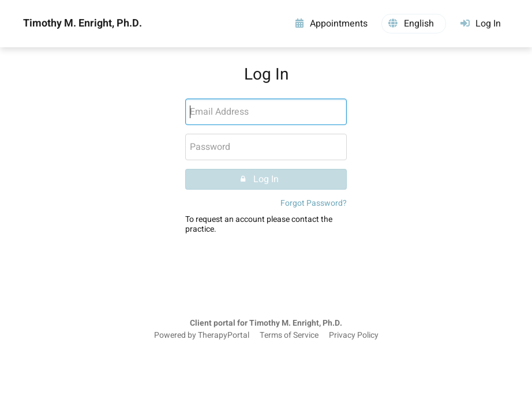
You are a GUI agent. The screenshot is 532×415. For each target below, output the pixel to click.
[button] (414, 24)
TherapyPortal (224, 335)
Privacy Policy (354, 335)
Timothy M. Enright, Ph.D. (83, 24)
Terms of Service (289, 335)
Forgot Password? (314, 203)
